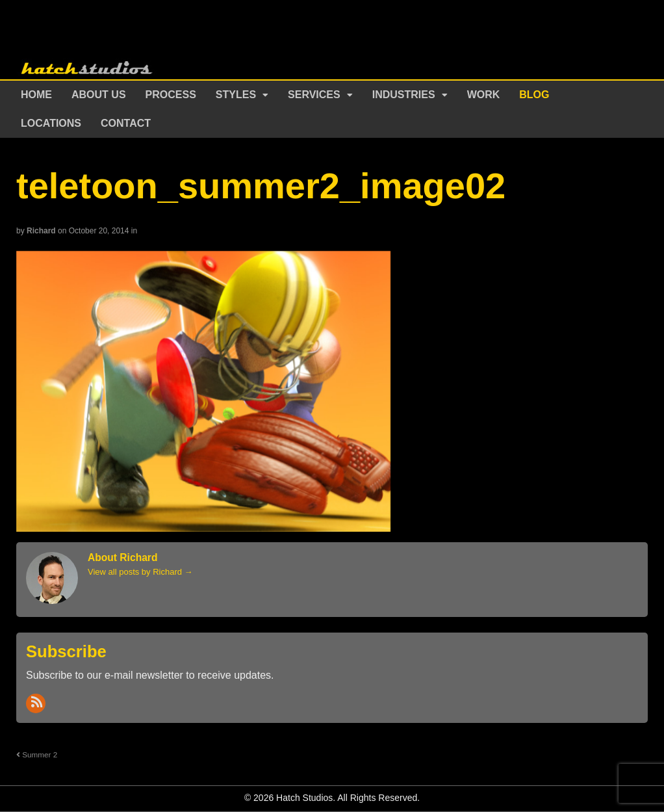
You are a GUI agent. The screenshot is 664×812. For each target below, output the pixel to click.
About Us (99, 95)
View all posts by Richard (140, 572)
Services (314, 95)
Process (171, 95)
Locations (51, 123)
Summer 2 (37, 754)
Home (36, 95)
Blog (534, 95)
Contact (126, 123)
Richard (41, 231)
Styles (236, 95)
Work (484, 95)
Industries (404, 95)
